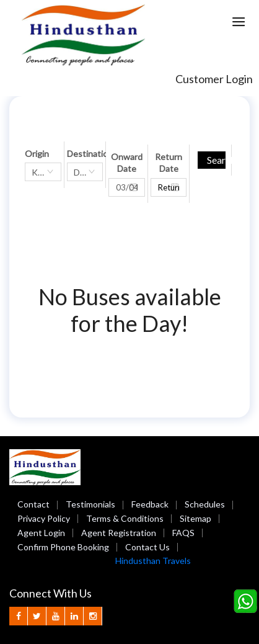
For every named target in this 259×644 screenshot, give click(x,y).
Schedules (205, 504)
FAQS (183, 533)
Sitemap (195, 518)
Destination (90, 154)
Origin (37, 154)
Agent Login (41, 533)
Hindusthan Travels (153, 561)
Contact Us (147, 547)
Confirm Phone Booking (63, 547)
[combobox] (43, 172)
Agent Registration (119, 533)
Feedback (150, 504)
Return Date (169, 163)
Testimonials (90, 504)
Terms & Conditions (125, 518)
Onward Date (127, 163)
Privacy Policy (44, 518)
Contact (33, 504)
